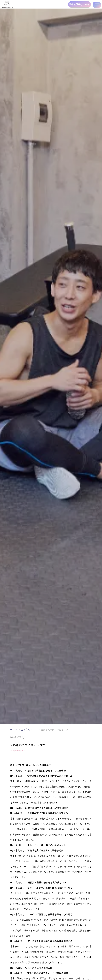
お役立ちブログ (29, 729)
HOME (14, 729)
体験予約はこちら (80, 4)
